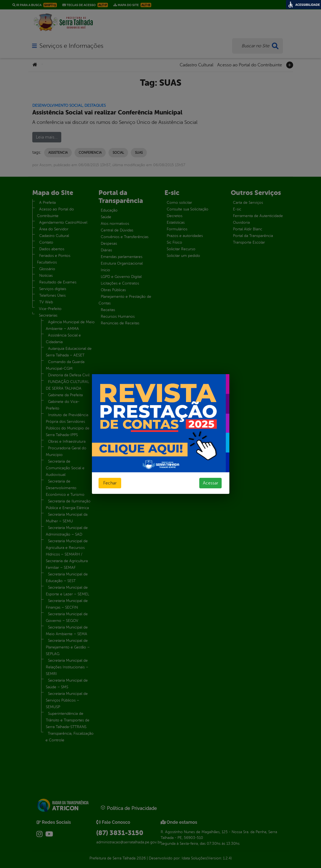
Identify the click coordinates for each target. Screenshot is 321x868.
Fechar (110, 483)
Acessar (210, 483)
